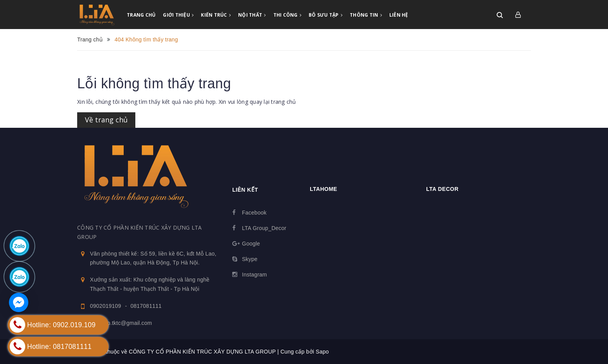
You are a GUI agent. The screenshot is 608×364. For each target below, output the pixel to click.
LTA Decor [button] (442, 189)
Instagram (255, 275)
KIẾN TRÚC (216, 15)
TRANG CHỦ (141, 15)
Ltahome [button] (324, 189)
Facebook (254, 213)
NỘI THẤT (252, 15)
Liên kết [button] (245, 190)
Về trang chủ (106, 120)
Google (251, 244)
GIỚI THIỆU (178, 15)
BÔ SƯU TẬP (326, 15)
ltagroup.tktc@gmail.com (121, 323)
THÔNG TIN (366, 15)
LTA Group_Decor (264, 228)
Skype (250, 259)
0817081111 (146, 306)
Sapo (322, 352)
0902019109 (105, 306)
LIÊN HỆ (399, 15)
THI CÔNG (288, 15)
